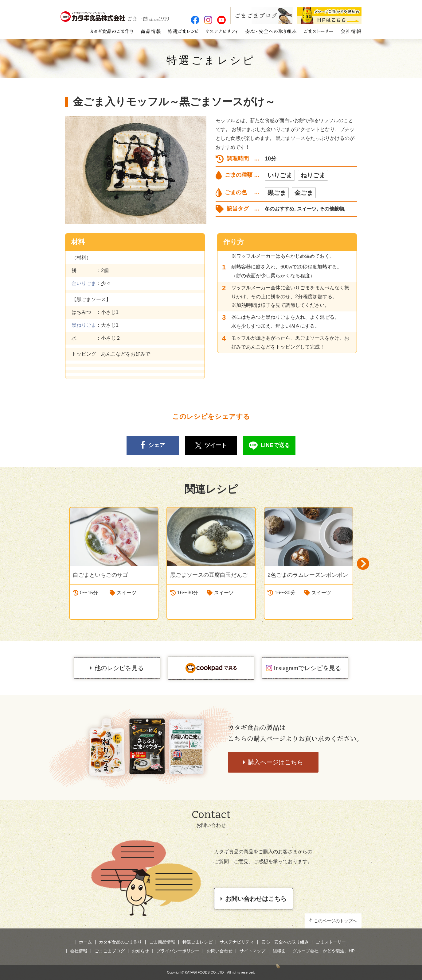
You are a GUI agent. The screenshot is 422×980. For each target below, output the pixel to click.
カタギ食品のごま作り (120, 942)
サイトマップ (252, 951)
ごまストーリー (331, 942)
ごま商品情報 (162, 942)
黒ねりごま (84, 325)
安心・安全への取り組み (285, 942)
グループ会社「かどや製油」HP (324, 951)
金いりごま (84, 283)
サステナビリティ (237, 942)
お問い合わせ (220, 951)
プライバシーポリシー (178, 951)
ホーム (85, 942)
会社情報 (79, 951)
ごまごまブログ (110, 951)
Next (363, 564)
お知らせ (140, 951)
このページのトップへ (335, 921)
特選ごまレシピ (211, 60)
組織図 (279, 951)
